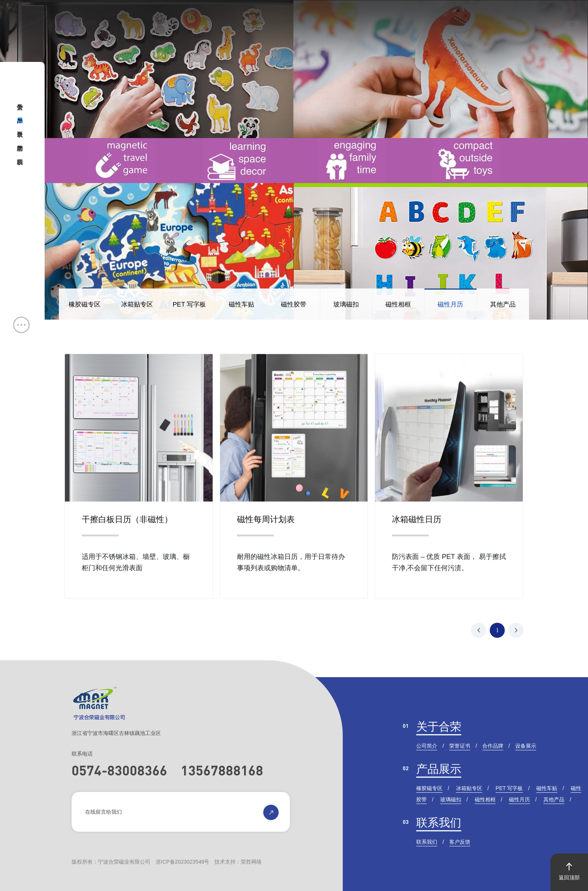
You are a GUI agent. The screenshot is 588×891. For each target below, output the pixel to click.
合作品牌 (493, 746)
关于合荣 (439, 726)
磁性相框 (398, 304)
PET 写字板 (189, 304)
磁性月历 (450, 304)
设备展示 (526, 746)
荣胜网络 (251, 862)
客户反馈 (460, 842)
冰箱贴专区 (137, 304)
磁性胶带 (294, 304)
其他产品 (503, 304)
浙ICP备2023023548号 (182, 862)
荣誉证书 (460, 746)
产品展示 (439, 769)
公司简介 (427, 746)
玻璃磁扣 (346, 304)
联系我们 (439, 823)
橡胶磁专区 (85, 304)
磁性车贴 (241, 304)
